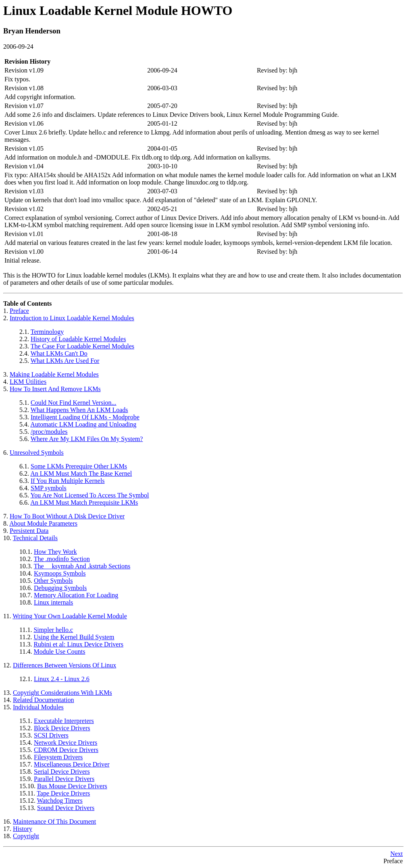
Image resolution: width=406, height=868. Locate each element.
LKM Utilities (28, 382)
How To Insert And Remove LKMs (55, 389)
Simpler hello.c (53, 630)
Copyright (26, 836)
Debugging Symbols (60, 588)
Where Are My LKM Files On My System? (87, 439)
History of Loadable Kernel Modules (78, 339)
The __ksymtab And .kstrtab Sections (82, 566)
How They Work (55, 552)
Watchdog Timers (60, 801)
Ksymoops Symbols (60, 573)
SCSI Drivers (51, 735)
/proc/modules (49, 432)
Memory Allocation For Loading (76, 595)
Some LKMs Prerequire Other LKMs (79, 466)
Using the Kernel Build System (74, 637)
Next (397, 854)
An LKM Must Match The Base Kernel (81, 473)
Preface (19, 311)
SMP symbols (49, 488)
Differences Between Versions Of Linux (65, 665)
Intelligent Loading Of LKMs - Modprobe (85, 417)
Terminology (47, 332)
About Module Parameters (43, 523)
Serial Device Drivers (62, 772)
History (23, 829)
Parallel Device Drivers (64, 779)
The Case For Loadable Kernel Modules (82, 346)
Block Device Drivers (62, 728)
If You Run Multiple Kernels (68, 481)
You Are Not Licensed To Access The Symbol (90, 495)
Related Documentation (44, 700)
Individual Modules (38, 707)
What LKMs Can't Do (59, 353)
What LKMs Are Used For (65, 361)
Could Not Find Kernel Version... (74, 403)
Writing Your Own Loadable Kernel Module (70, 616)
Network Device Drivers (66, 743)
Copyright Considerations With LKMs (62, 693)
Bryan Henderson (32, 31)
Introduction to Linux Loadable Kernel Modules (72, 318)
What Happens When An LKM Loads (79, 410)
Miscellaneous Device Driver (72, 764)
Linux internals (53, 602)
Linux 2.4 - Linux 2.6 (62, 679)
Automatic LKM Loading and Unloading (83, 424)
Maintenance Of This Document (54, 821)
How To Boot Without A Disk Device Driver (67, 516)
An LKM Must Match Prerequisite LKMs (84, 502)
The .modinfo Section (62, 559)
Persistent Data (29, 531)
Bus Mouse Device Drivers (72, 786)
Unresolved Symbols (37, 453)
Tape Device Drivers (63, 793)
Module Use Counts (59, 652)
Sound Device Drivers (66, 808)
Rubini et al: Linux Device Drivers (78, 644)
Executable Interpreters (64, 721)
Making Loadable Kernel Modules (54, 374)
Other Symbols (53, 581)
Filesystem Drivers (58, 757)
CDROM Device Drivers (66, 750)
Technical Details (35, 538)
